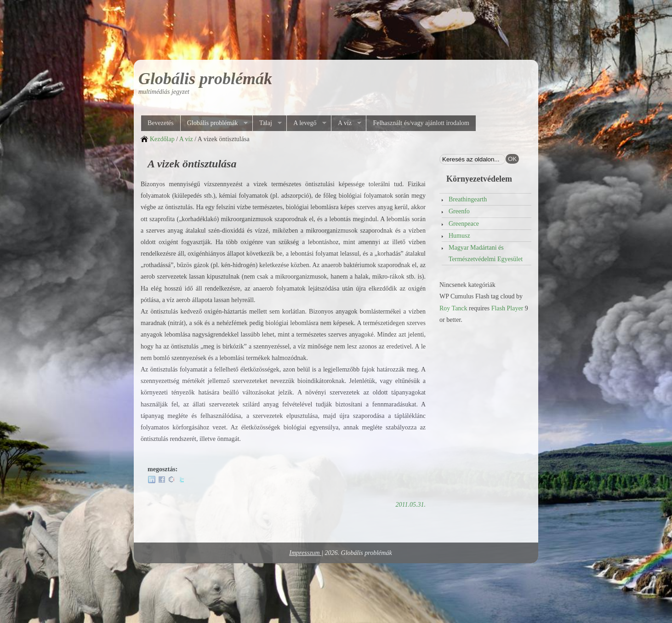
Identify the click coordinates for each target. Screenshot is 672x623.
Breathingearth (468, 199)
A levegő (306, 123)
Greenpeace (464, 224)
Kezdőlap (162, 139)
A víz (346, 123)
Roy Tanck (453, 308)
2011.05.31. (411, 505)
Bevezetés (161, 123)
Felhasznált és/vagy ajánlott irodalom (421, 123)
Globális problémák (205, 79)
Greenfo (459, 211)
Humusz (459, 236)
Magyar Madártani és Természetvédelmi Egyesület (486, 253)
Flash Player (507, 308)
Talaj (267, 123)
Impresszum (305, 553)
